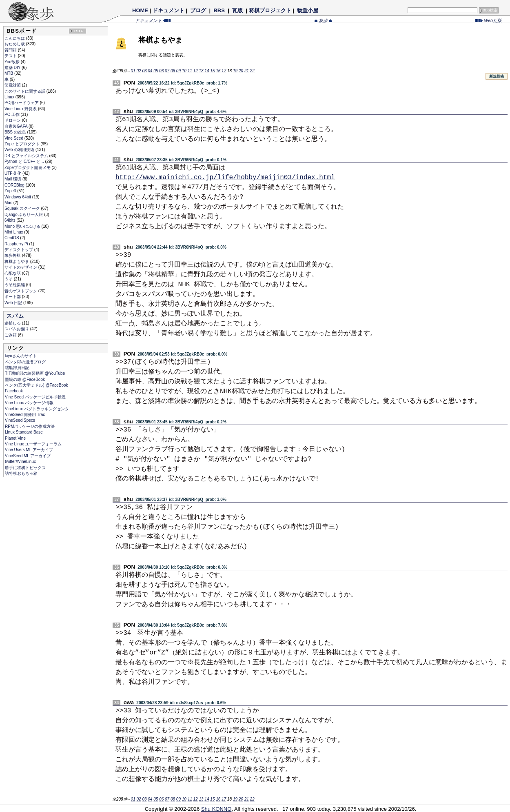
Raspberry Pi (17, 244)
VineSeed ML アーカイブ (28, 456)
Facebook (14, 391)
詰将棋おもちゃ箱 (21, 473)
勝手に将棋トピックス (25, 468)
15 (212, 71)
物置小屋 (307, 10)
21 (247, 71)
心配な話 (13, 273)
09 (178, 71)
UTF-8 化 (13, 173)
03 (144, 71)
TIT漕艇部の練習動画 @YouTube (35, 373)
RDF (79, 31)
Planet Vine (15, 438)
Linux (10, 97)
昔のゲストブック (21, 291)
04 (150, 71)
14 (207, 71)
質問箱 (11, 50)
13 (201, 71)
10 (184, 71)
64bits (10, 220)
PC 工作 (12, 115)
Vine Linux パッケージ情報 (29, 403)
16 (218, 71)
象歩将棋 (13, 255)
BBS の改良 (16, 132)
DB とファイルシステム (27, 156)
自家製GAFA (17, 126)
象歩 (323, 20)
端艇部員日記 (17, 368)
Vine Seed (14, 138)
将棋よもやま (17, 261)
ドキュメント (169, 10)
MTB (9, 73)
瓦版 (237, 10)
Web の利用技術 (20, 150)
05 (156, 71)
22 (252, 71)
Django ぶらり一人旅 (24, 215)
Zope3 (11, 191)
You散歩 (13, 62)
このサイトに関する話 (25, 91)
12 (196, 71)
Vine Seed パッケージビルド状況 (35, 397)
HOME (140, 10)
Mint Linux (14, 232)
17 (224, 71)
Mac (9, 203)
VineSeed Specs (20, 420)
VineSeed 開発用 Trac (25, 415)
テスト (11, 56)
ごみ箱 (11, 335)
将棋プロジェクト (270, 10)
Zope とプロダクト (22, 144)
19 (235, 71)
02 (139, 71)
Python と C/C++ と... (25, 161)
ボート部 (13, 297)
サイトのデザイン (21, 267)
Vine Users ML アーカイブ (29, 450)
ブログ (198, 10)
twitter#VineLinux (20, 462)
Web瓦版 (489, 20)
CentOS (12, 238)
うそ (9, 279)
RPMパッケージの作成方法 (30, 426)
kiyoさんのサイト (21, 356)
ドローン (13, 120)
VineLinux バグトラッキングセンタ (37, 409)
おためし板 (15, 44)
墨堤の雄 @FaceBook (25, 379)
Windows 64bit (18, 197)
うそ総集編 (15, 285)
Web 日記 (14, 303)
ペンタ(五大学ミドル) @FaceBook (37, 385)
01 (133, 71)
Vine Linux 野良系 (21, 109)
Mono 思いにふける (23, 226)
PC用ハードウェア (22, 103)
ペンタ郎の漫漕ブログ (25, 362)
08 (173, 71)
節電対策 (13, 85)
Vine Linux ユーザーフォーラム (33, 444)
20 (241, 71)
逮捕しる (13, 323)
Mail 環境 (13, 179)
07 (167, 71)
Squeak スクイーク (23, 208)
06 (161, 71)
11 (190, 71)
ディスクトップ (19, 250)
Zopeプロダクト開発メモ (28, 168)
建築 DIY (13, 68)
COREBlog (15, 185)
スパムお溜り (17, 329)
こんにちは (15, 38)
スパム (15, 316)
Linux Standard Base (24, 432)
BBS (219, 10)
